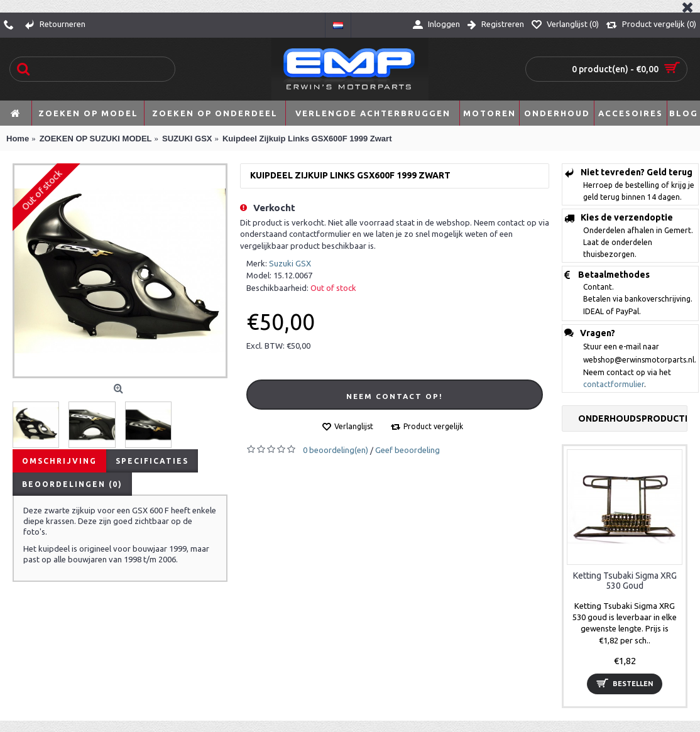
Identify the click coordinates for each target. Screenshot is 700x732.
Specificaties (152, 461)
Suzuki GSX (290, 263)
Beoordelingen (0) (72, 484)
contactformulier (614, 384)
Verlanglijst (354, 426)
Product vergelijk (433, 426)
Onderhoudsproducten (632, 418)
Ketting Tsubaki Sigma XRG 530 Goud (625, 580)
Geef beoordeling (407, 450)
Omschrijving (59, 461)
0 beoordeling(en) (336, 450)
